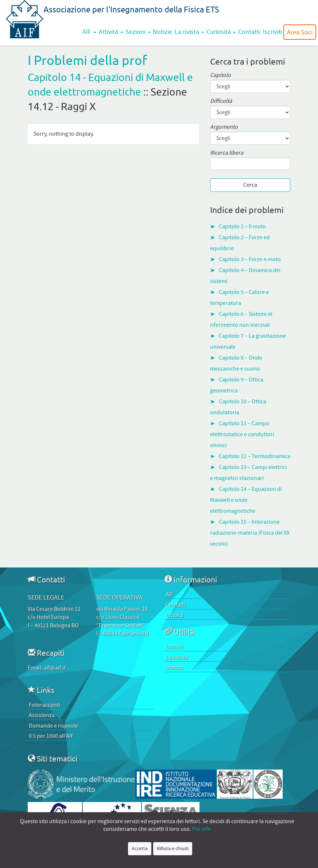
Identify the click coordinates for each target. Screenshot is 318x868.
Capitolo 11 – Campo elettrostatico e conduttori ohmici (242, 434)
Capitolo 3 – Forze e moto (250, 259)
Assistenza (42, 715)
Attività (111, 32)
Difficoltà (221, 101)
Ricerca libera (227, 153)
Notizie (162, 32)
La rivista (189, 32)
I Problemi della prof (88, 60)
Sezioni (138, 32)
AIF (89, 32)
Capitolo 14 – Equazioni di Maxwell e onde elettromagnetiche (246, 500)
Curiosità (221, 32)
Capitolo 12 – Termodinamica (255, 456)
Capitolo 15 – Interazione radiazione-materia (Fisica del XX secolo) (250, 533)
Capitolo (220, 75)
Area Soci (300, 32)
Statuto (174, 667)
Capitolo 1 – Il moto (242, 226)
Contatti (249, 32)
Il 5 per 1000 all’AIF (51, 736)
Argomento (224, 127)
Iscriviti (273, 32)
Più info (202, 829)
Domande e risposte (53, 726)
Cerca (250, 185)
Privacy (174, 615)
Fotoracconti (44, 705)
